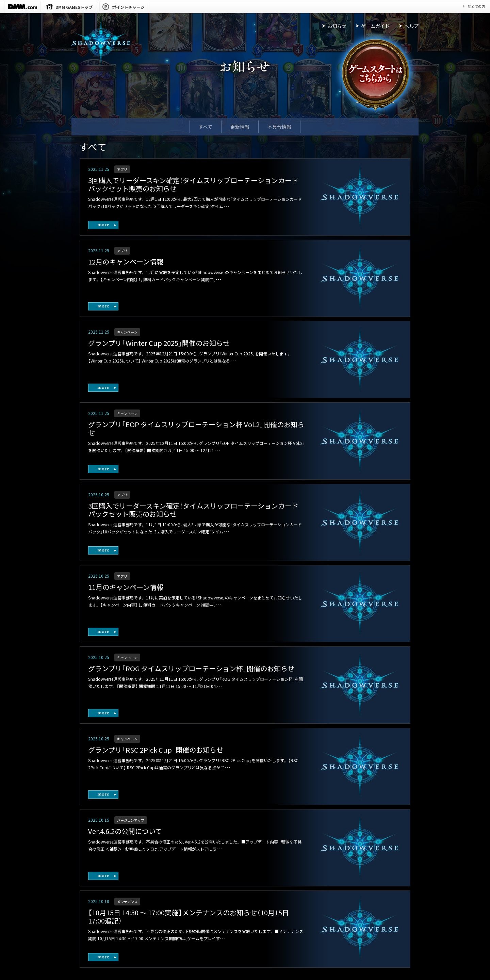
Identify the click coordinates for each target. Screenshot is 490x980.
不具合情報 (279, 127)
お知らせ (337, 26)
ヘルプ (411, 26)
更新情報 (240, 127)
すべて (206, 127)
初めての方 (476, 6)
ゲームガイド (375, 26)
